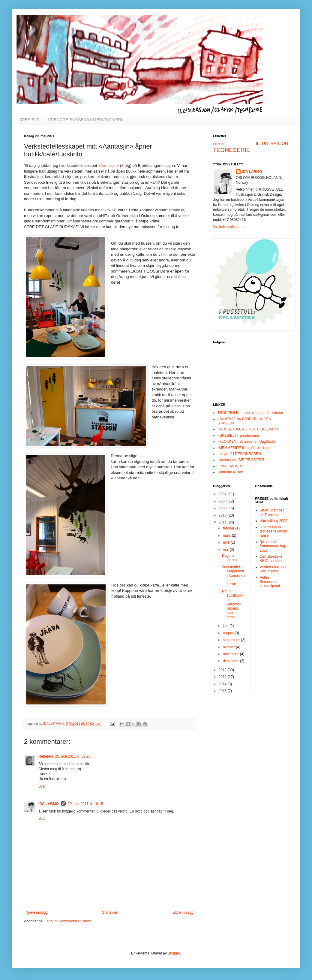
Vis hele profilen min (229, 227)
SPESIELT (29, 120)
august (229, 633)
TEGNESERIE (232, 150)
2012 (223, 670)
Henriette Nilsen (230, 472)
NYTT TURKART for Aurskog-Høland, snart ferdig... (233, 604)
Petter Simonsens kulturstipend (270, 582)
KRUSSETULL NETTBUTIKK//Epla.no (248, 429)
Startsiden (110, 912)
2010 (223, 515)
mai (226, 550)
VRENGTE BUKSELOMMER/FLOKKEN (85, 120)
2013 (223, 677)
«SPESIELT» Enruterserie (238, 436)
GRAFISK (219, 144)
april (227, 542)
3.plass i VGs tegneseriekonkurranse (274, 531)
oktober (229, 647)
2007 (223, 494)
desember (231, 661)
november (231, 654)
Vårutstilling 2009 (274, 521)
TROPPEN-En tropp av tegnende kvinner (250, 413)
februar (229, 528)
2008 (223, 501)
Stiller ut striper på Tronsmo (272, 512)
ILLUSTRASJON (272, 143)
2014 (223, 684)
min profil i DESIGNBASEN (239, 454)
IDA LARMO (49, 804)
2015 (223, 691)
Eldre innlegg (183, 912)
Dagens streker (230, 558)
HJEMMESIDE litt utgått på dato (243, 448)
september (232, 640)
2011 (223, 522)
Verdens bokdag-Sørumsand (273, 569)
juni (226, 626)
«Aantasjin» (108, 166)
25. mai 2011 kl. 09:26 (73, 756)
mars (227, 535)
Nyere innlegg (37, 912)
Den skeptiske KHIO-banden (271, 559)
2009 (223, 508)
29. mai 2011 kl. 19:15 (85, 804)
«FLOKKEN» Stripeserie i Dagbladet (247, 442)
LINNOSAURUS (231, 466)
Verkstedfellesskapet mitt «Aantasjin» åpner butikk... (234, 576)
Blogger (174, 953)
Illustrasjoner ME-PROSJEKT (241, 460)
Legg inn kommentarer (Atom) (69, 921)
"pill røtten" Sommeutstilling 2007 (273, 546)
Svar (42, 786)
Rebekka (46, 756)
